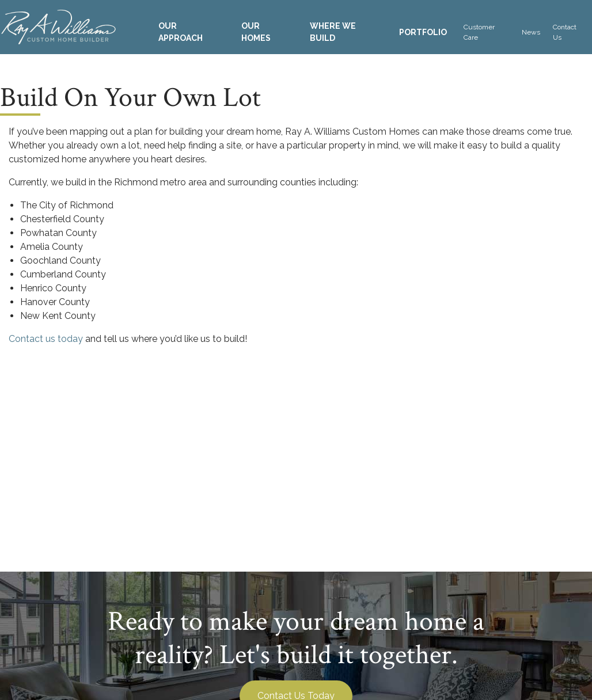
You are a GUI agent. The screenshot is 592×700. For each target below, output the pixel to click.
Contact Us (565, 32)
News (531, 32)
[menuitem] (189, 32)
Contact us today (46, 339)
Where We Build (333, 32)
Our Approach (181, 32)
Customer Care (479, 32)
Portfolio (423, 32)
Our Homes (256, 32)
